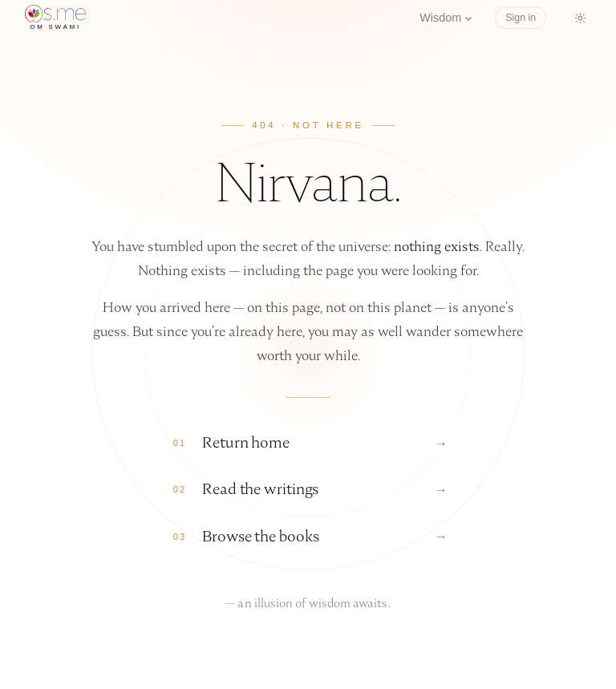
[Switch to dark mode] (580, 18)
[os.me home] (56, 18)
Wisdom (446, 18)
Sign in (521, 18)
